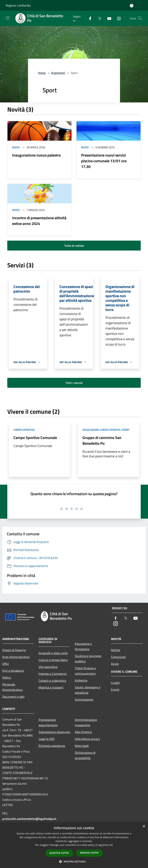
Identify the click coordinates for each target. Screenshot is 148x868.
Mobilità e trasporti (51, 687)
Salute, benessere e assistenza (88, 690)
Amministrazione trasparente (86, 722)
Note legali (82, 746)
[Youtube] (108, 18)
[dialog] (74, 845)
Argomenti (58, 73)
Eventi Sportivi (110, 430)
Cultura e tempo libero (53, 660)
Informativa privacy (87, 739)
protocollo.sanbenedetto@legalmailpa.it (29, 819)
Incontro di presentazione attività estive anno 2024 (39, 221)
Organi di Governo (14, 650)
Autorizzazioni (84, 699)
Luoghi (115, 683)
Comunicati (118, 657)
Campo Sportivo (24, 430)
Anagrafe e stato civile (53, 653)
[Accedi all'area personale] (132, 6)
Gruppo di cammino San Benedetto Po (102, 440)
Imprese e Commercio (53, 674)
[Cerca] (140, 18)
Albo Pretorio (83, 732)
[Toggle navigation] (8, 18)
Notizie (116, 650)
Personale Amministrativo (12, 687)
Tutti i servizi (74, 383)
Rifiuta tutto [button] (89, 853)
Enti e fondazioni (13, 671)
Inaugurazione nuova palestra (36, 155)
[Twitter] (98, 18)
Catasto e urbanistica (52, 681)
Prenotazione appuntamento (48, 722)
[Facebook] (89, 18)
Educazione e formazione (83, 646)
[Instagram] (117, 18)
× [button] (144, 826)
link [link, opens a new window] (111, 845)
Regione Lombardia (18, 5)
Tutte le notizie (74, 246)
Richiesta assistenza (52, 746)
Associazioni (91, 430)
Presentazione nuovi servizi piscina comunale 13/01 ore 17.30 (104, 161)
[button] (74, 862)
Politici (7, 677)
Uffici (6, 664)
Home (42, 73)
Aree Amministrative (16, 657)
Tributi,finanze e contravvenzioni (85, 671)
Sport (125, 430)
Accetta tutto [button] (59, 853)
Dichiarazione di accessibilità (85, 755)
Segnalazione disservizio (54, 732)
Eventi (115, 690)
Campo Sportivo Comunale (35, 438)
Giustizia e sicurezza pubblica (88, 659)
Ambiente (81, 680)
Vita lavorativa (48, 667)
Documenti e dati (13, 697)
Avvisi (16, 147)
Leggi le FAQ (47, 739)
